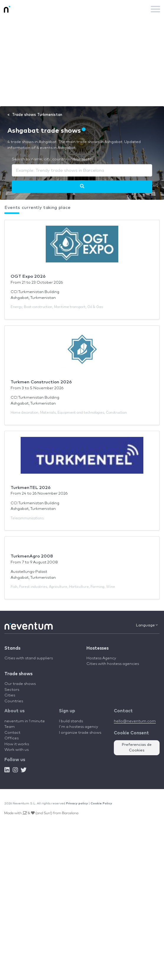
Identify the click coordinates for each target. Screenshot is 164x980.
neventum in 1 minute (25, 721)
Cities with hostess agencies (113, 664)
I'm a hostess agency (79, 727)
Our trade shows (20, 684)
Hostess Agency (101, 658)
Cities (10, 695)
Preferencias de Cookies (137, 748)
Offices (12, 738)
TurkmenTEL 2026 (31, 488)
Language (147, 625)
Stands (12, 648)
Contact (12, 733)
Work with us (17, 750)
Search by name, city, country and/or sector (53, 159)
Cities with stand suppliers (29, 658)
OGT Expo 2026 (28, 276)
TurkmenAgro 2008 (32, 556)
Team (10, 727)
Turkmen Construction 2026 (41, 382)
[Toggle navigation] (155, 9)
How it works (17, 744)
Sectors (12, 690)
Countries (14, 701)
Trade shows (18, 674)
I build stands (71, 721)
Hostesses (97, 648)
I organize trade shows (80, 733)
